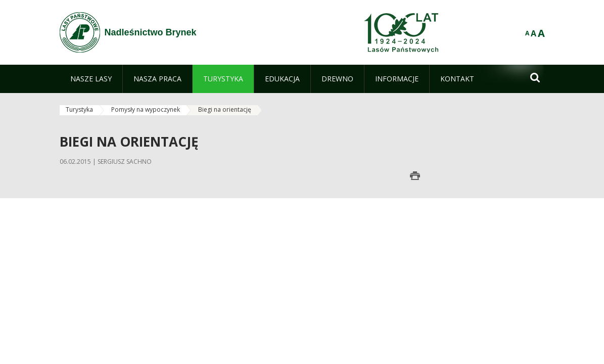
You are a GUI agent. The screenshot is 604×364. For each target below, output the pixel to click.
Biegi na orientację (225, 109)
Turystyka (79, 109)
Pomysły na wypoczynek (146, 109)
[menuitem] (91, 79)
